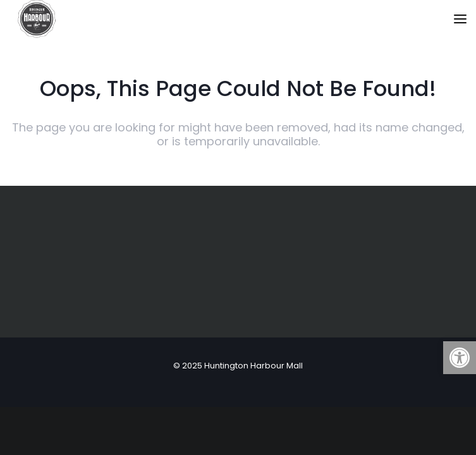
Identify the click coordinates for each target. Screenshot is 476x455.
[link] (460, 358)
